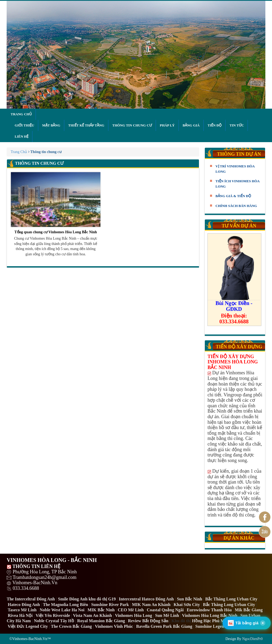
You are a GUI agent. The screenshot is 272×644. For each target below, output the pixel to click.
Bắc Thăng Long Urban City (231, 599)
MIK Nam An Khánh (151, 605)
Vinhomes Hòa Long (134, 615)
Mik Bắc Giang (249, 610)
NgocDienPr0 (252, 639)
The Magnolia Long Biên (65, 605)
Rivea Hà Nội (20, 615)
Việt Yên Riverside (53, 615)
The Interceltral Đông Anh (31, 599)
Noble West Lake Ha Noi (62, 610)
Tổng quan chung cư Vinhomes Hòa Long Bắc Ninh (56, 203)
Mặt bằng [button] (51, 125)
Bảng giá (191, 125)
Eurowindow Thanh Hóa (209, 610)
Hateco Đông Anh (24, 605)
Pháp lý (167, 125)
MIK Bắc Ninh (101, 610)
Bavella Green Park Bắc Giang (164, 626)
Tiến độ (215, 125)
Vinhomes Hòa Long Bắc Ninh (210, 615)
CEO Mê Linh (131, 610)
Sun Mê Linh (167, 615)
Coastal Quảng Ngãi (165, 610)
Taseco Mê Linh (22, 610)
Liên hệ (22, 136)
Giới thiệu (24, 125)
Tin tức (237, 125)
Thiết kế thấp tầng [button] (86, 125)
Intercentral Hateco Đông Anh (146, 599)
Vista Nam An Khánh (93, 615)
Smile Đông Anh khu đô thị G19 (87, 599)
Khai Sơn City (187, 605)
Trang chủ (21, 114)
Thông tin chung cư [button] (132, 125)
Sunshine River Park (110, 605)
